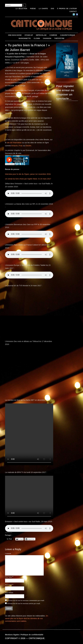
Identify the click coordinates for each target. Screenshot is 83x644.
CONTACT (73, 12)
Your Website (9, 593)
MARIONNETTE (25, 38)
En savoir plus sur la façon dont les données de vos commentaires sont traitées (27, 618)
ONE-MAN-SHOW (15, 35)
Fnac (21, 146)
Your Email (9, 585)
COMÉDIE (53, 35)
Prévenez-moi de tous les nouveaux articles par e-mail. (24, 604)
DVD (52, 9)
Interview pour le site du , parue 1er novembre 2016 (28, 174)
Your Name (9, 577)
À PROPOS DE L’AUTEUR (67, 9)
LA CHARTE (43, 9)
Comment (8, 554)
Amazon (14, 146)
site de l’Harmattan (14, 143)
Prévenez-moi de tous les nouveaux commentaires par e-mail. (26, 600)
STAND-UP (29, 35)
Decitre (28, 146)
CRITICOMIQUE (37, 638)
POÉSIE (33, 9)
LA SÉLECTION (21, 9)
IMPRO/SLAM (41, 35)
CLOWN (37, 38)
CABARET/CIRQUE (68, 35)
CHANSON (47, 38)
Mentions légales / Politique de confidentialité (24, 635)
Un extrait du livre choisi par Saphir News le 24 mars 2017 (28, 179)
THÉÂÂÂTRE (59, 38)
